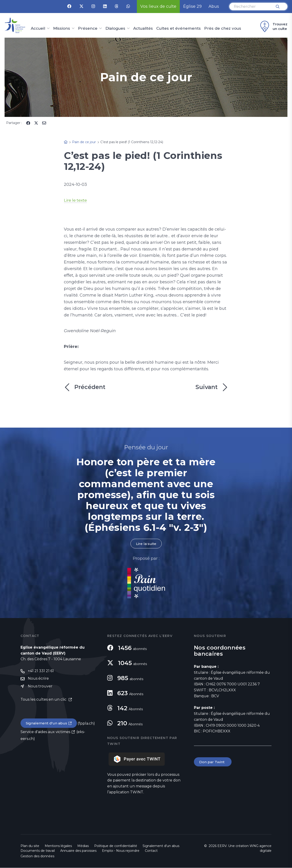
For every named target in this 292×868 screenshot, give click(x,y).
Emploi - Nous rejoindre (121, 851)
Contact (151, 851)
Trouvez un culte (273, 26)
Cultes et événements (179, 29)
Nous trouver (40, 687)
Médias (83, 846)
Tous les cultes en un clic (44, 700)
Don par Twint (213, 762)
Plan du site (30, 846)
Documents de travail (38, 851)
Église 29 (192, 6)
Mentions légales (58, 846)
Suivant (212, 387)
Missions (62, 29)
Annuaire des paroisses (78, 851)
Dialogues (115, 29)
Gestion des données (37, 856)
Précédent (85, 387)
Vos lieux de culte (158, 6)
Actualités (143, 29)
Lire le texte (76, 200)
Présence (88, 29)
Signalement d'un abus (47, 724)
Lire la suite (146, 544)
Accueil (38, 29)
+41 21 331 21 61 (41, 671)
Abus (214, 6)
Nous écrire (38, 679)
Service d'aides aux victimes (45, 733)
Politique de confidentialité (116, 846)
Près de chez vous (223, 29)
